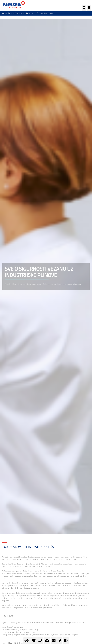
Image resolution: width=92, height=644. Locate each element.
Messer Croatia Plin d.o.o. (12, 13)
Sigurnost (30, 13)
